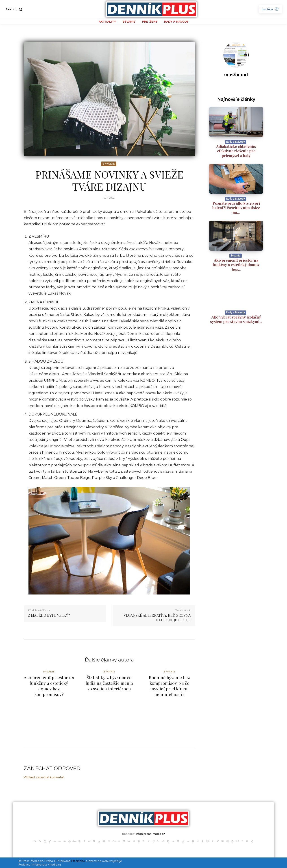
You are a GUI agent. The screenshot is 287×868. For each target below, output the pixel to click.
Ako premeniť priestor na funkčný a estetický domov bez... (236, 265)
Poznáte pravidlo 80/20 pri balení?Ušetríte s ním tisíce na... (236, 208)
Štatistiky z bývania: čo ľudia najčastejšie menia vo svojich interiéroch (109, 683)
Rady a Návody (236, 142)
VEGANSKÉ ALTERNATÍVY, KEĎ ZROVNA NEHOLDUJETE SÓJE (157, 618)
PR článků (78, 861)
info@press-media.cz (150, 834)
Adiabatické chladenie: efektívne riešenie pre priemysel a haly (236, 151)
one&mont (236, 74)
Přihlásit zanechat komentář (44, 777)
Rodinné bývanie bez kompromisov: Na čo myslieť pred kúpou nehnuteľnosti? (169, 686)
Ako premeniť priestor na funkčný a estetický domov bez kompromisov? (49, 686)
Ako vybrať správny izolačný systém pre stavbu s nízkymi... (236, 319)
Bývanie (109, 164)
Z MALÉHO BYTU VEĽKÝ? (49, 615)
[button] (15, 9)
